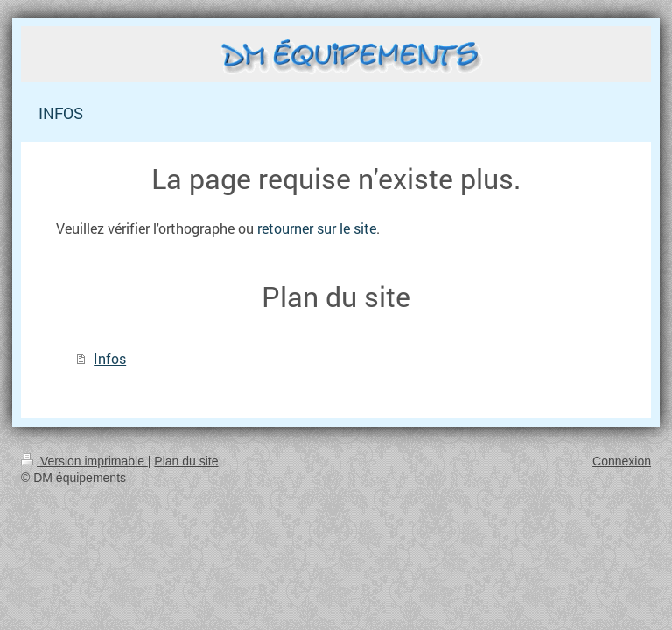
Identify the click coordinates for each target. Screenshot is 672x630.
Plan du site (186, 461)
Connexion (622, 461)
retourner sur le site (317, 228)
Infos (110, 358)
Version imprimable (84, 461)
